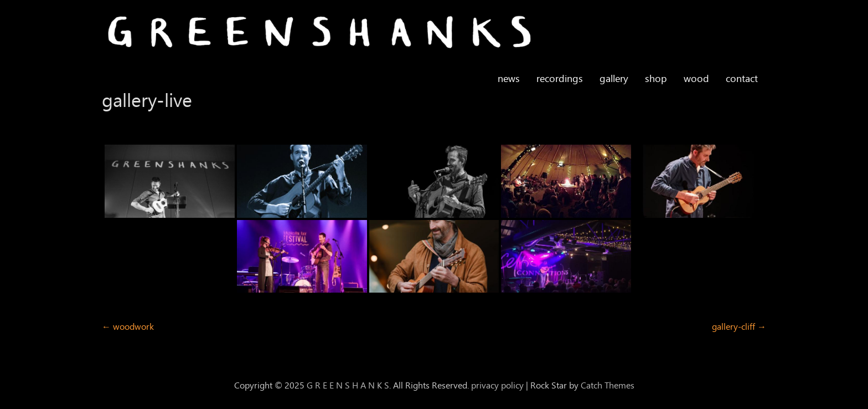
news (509, 79)
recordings (560, 79)
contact (742, 79)
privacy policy (497, 385)
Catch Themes (608, 385)
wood (696, 79)
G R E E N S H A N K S (348, 385)
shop (656, 79)
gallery (614, 79)
